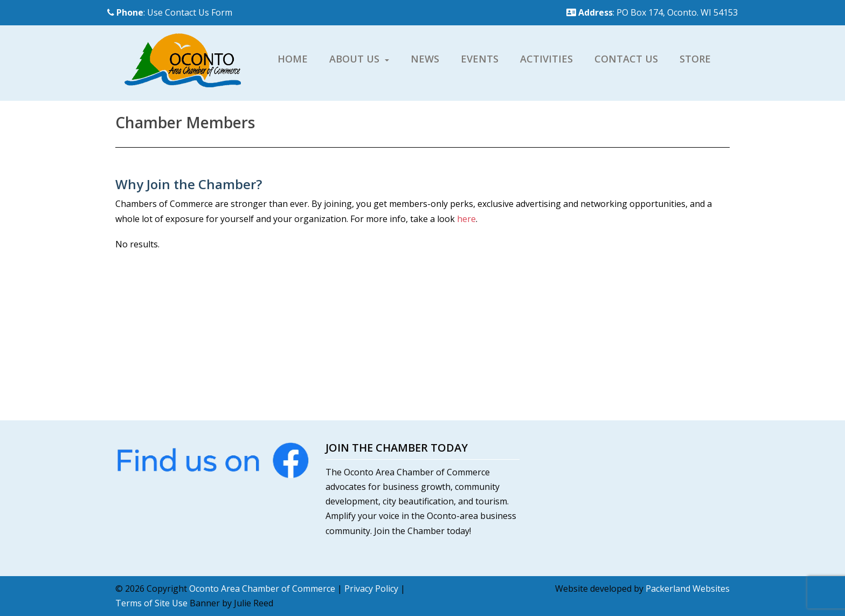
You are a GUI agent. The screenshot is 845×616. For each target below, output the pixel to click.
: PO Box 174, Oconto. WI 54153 (652, 12)
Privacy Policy (371, 589)
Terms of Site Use (151, 603)
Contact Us (626, 59)
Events (480, 59)
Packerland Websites (688, 589)
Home (293, 59)
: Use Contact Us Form (170, 12)
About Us (354, 59)
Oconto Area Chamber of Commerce (262, 589)
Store (695, 59)
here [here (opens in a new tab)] (466, 219)
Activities (546, 59)
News (425, 59)
